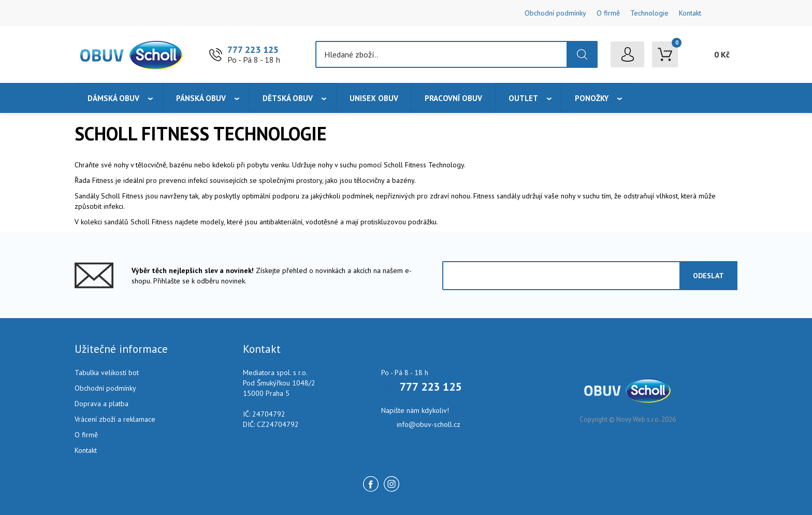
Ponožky (592, 98)
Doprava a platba (102, 404)
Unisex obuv (374, 98)
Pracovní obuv (453, 98)
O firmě (608, 13)
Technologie (649, 13)
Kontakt (690, 13)
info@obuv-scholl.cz (429, 424)
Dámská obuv (113, 98)
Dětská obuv (288, 98)
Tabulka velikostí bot (107, 373)
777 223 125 (253, 49)
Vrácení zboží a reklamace (115, 419)
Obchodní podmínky (555, 13)
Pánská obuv (201, 98)
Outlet (523, 98)
